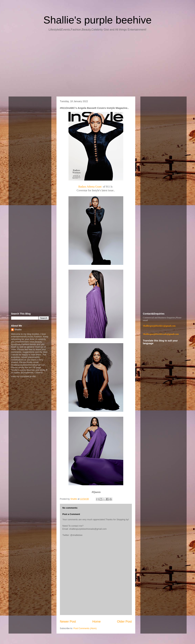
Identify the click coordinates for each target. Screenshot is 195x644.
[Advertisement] (98, 65)
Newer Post (68, 622)
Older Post (124, 622)
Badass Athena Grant (90, 187)
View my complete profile (23, 376)
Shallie (18, 330)
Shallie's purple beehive (98, 20)
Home (96, 622)
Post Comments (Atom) (85, 628)
